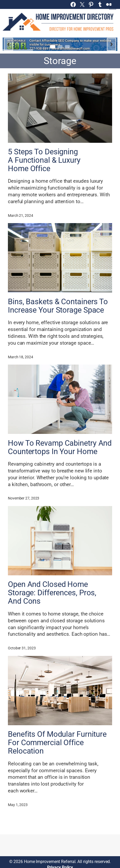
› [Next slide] (111, 44)
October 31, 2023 (22, 648)
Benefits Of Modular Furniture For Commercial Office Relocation (57, 743)
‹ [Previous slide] (9, 44)
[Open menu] (113, 6)
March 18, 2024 (21, 357)
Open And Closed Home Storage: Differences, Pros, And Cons (52, 593)
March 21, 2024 (21, 215)
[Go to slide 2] (60, 47)
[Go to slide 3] (67, 47)
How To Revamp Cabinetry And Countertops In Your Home (60, 448)
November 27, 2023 (24, 498)
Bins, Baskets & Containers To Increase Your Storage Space (58, 306)
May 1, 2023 (18, 805)
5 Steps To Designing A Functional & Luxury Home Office (44, 160)
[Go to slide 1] (53, 47)
